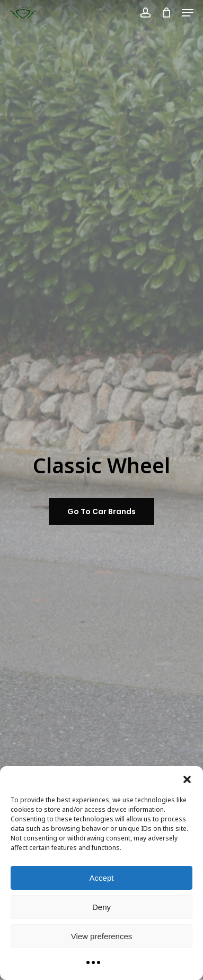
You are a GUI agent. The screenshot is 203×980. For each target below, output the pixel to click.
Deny (101, 907)
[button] (187, 779)
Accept (102, 878)
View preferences (102, 936)
